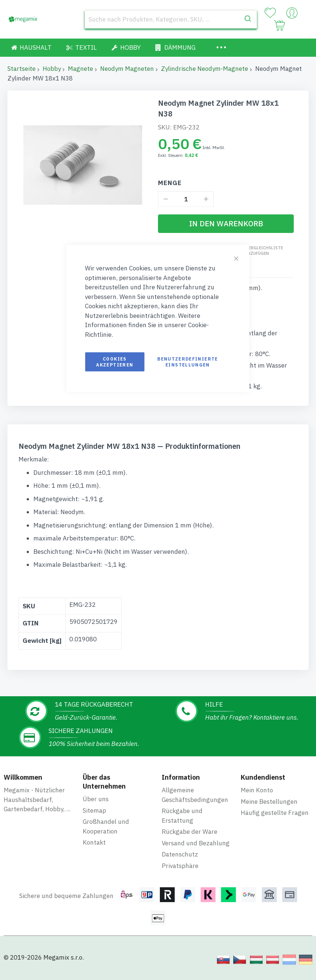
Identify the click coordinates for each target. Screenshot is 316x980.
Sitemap (94, 810)
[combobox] (171, 19)
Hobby (52, 69)
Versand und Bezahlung (196, 843)
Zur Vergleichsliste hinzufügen (260, 251)
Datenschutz (180, 854)
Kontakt (94, 842)
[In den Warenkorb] (226, 224)
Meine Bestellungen (269, 802)
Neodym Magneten (127, 69)
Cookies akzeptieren (115, 362)
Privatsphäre (180, 866)
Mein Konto (257, 790)
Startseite (22, 69)
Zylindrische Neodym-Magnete (205, 69)
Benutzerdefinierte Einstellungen (187, 362)
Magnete (80, 69)
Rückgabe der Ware (190, 832)
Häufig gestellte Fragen (275, 813)
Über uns (96, 799)
